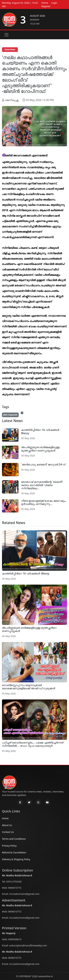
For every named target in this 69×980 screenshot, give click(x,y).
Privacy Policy (9, 846)
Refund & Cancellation (14, 852)
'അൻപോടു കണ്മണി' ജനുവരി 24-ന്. (44, 464)
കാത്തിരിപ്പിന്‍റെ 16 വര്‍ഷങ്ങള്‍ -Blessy (41, 431)
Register (46, 6)
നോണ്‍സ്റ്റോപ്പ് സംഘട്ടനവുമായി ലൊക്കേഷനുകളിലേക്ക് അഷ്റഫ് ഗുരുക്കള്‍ (29, 687)
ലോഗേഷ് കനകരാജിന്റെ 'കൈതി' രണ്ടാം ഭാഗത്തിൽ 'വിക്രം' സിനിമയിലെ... (42, 485)
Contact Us (8, 832)
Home (45, 3)
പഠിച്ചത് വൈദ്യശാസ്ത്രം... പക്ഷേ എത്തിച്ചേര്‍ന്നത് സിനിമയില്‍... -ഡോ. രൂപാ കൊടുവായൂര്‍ (33, 744)
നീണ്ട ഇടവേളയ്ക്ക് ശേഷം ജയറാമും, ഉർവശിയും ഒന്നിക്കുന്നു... (44, 502)
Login (54, 3)
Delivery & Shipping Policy (16, 859)
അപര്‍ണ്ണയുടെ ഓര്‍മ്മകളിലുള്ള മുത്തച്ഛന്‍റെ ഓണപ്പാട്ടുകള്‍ (40, 449)
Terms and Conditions (14, 839)
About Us (7, 825)
